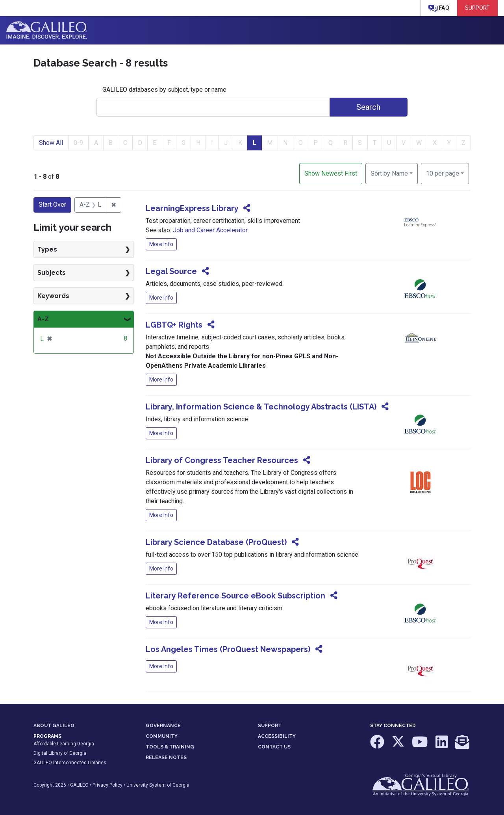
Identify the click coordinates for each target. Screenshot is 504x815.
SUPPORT (270, 726)
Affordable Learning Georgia (64, 744)
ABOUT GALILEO (54, 726)
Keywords (53, 296)
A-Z (43, 319)
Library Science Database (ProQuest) (216, 542)
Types (47, 249)
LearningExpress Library (192, 208)
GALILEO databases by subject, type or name (164, 90)
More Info (161, 244)
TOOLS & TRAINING (170, 747)
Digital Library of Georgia (60, 753)
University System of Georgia (158, 785)
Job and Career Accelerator (210, 230)
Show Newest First (331, 173)
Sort (389, 173)
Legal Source (171, 271)
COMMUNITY (162, 736)
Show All (51, 143)
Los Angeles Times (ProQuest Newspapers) (228, 649)
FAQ (439, 8)
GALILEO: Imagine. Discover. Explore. (47, 30)
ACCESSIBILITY (277, 736)
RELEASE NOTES (166, 758)
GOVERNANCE (163, 726)
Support (477, 8)
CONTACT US (274, 747)
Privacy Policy (107, 785)
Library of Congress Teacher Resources (222, 460)
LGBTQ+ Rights (174, 325)
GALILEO (79, 785)
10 (443, 173)
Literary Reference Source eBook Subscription (235, 596)
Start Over (52, 205)
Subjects (52, 273)
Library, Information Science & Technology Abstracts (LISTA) (261, 407)
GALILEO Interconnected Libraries (70, 763)
